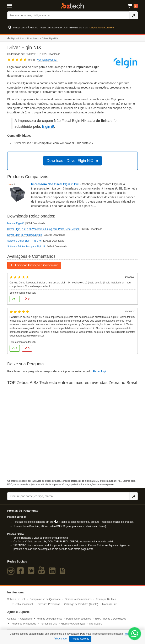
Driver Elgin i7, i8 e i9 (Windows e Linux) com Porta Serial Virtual (43, 229)
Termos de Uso (49, 624)
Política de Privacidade (23, 624)
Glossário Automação (73, 624)
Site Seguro (96, 624)
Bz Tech (72, 6)
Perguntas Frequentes (79, 619)
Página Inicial (16, 38)
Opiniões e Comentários (78, 599)
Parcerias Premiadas (49, 604)
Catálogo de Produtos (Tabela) (81, 604)
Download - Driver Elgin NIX (73, 161)
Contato (12, 619)
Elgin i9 (48, 126)
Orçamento (26, 619)
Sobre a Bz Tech (16, 599)
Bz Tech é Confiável (22, 604)
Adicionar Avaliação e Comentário (34, 265)
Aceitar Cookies (80, 639)
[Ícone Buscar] (133, 15)
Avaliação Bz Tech (106, 599)
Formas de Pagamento (49, 619)
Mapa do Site (110, 604)
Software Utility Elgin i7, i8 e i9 (24, 241)
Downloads (33, 38)
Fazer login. (100, 371)
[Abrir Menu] (16, 5)
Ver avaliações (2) (47, 60)
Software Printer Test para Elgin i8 (26, 247)
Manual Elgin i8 (16, 223)
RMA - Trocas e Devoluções (111, 619)
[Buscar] (68, 15)
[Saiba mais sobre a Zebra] (72, 431)
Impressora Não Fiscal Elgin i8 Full (56, 184)
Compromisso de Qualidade (45, 599)
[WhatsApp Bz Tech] (135, 634)
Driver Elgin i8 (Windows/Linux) (25, 235)
